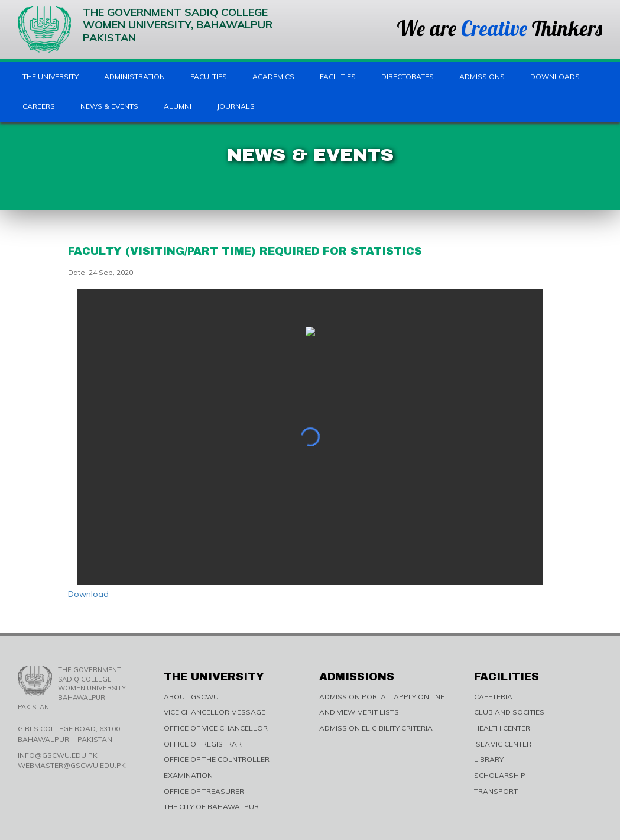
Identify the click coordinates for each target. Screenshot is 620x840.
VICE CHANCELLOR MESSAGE (215, 712)
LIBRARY (489, 759)
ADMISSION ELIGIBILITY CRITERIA (376, 728)
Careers (39, 106)
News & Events (109, 106)
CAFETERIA (493, 697)
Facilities (338, 77)
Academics (273, 77)
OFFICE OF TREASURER (204, 791)
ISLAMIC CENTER (503, 744)
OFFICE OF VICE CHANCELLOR (216, 728)
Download (88, 594)
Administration (134, 77)
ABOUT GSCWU (191, 697)
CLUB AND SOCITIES (509, 712)
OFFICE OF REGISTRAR (203, 744)
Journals (236, 106)
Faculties (209, 77)
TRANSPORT (496, 791)
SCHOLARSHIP (500, 775)
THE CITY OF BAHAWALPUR (211, 807)
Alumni (178, 106)
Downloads (555, 77)
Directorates (408, 77)
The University (51, 77)
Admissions (482, 77)
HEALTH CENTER (502, 728)
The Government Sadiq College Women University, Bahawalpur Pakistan (145, 29)
